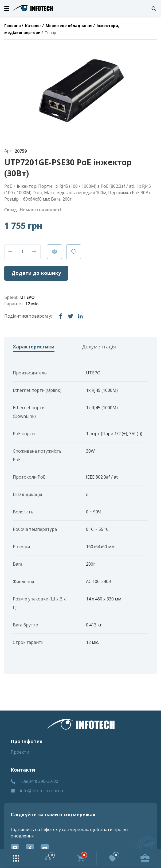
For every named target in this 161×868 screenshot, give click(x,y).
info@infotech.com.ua (41, 791)
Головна (13, 26)
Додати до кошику (36, 273)
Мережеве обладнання (69, 26)
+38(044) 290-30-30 (39, 781)
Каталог (33, 26)
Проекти (20, 752)
